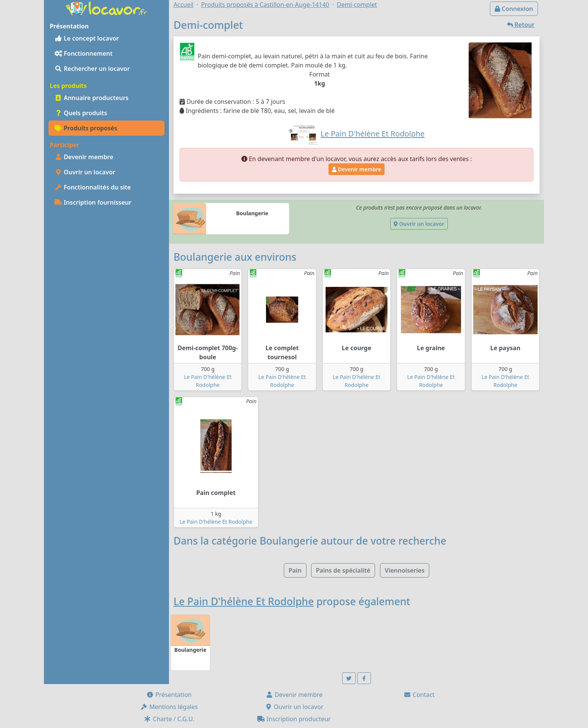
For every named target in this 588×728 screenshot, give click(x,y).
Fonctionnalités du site (93, 187)
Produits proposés (86, 128)
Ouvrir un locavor (85, 172)
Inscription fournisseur (93, 202)
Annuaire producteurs (91, 98)
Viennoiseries (405, 570)
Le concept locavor (87, 38)
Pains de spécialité (343, 570)
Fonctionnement (84, 53)
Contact (419, 695)
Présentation (169, 695)
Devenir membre (84, 157)
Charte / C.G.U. (169, 719)
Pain (295, 570)
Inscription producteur (294, 719)
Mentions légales (169, 707)
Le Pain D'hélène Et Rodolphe (216, 522)
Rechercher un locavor (92, 69)
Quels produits (81, 113)
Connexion (514, 9)
